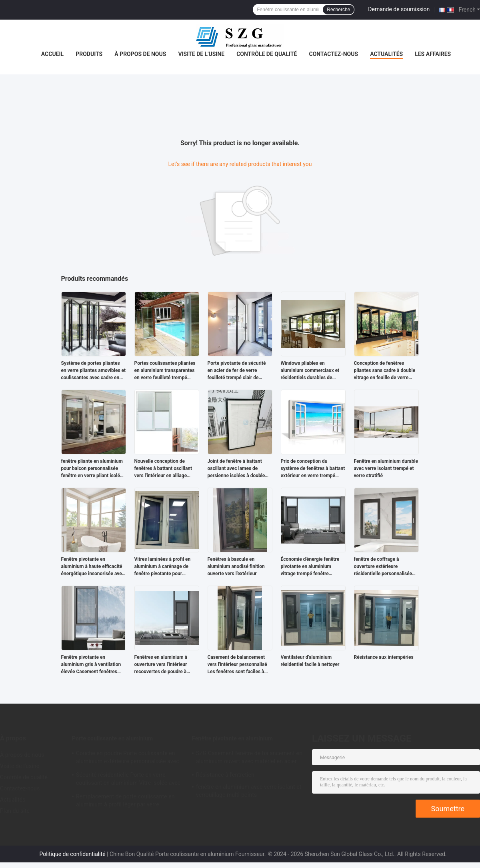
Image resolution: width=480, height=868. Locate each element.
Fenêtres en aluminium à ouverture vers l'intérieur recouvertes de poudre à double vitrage (161, 665)
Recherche (338, 10)
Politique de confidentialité (72, 854)
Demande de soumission (399, 9)
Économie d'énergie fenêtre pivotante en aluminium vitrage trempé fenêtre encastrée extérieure (310, 567)
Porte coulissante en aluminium (112, 738)
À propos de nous (140, 54)
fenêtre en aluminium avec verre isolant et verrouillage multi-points (249, 791)
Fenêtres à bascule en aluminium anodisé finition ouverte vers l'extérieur (236, 566)
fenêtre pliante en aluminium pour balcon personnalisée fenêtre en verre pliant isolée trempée (92, 469)
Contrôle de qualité (267, 54)
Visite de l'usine (201, 54)
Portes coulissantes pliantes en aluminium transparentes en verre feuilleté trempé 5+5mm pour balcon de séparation (165, 371)
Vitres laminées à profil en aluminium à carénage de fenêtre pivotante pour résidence (163, 567)
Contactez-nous (333, 54)
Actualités (386, 54)
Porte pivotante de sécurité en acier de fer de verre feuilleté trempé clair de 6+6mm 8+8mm (237, 371)
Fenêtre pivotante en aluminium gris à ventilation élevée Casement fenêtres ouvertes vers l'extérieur (91, 665)
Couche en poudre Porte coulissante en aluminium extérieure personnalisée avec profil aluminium (128, 758)
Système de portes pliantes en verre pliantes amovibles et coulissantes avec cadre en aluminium (94, 371)
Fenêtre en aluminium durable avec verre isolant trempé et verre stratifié (386, 468)
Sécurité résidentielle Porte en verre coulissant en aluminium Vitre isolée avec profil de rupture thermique (128, 780)
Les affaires (433, 54)
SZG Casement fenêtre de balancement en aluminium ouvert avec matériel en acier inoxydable (249, 758)
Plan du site (15, 811)
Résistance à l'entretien (225, 775)
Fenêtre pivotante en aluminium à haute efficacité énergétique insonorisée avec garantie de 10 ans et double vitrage (93, 567)
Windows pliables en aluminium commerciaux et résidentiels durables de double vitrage (310, 371)
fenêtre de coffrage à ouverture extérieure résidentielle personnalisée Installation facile (383, 567)
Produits (89, 54)
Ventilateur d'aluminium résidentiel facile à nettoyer (310, 661)
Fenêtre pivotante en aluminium (232, 738)
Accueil (52, 54)
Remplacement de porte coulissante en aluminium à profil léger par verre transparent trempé (125, 802)
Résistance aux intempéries (384, 657)
